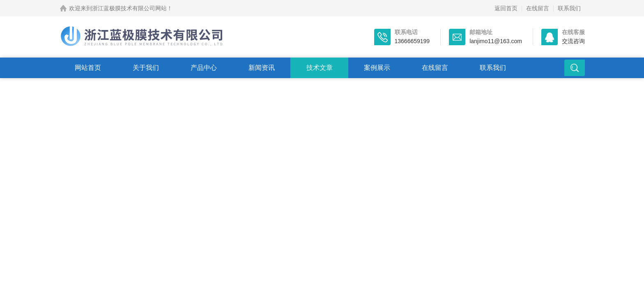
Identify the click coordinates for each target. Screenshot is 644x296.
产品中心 (204, 68)
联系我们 (569, 8)
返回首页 (506, 8)
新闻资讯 (262, 68)
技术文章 (320, 68)
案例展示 (377, 68)
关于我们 (146, 68)
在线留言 (538, 8)
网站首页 (88, 68)
